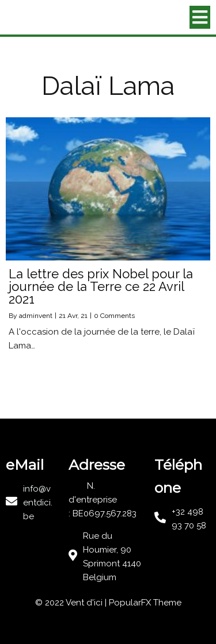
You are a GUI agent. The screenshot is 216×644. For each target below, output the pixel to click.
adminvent (36, 316)
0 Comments (114, 316)
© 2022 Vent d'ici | (72, 603)
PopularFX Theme (145, 603)
